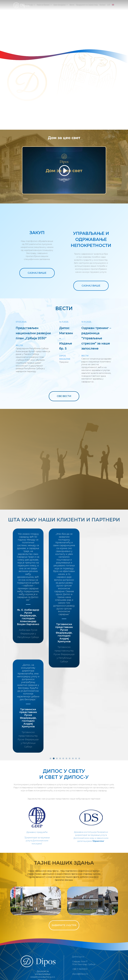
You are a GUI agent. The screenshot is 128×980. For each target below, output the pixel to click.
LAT (109, 5)
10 (79, 713)
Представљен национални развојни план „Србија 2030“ (33, 333)
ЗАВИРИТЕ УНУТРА (64, 880)
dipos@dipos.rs (80, 929)
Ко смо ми (29, 5)
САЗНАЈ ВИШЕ (37, 273)
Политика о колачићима (77, 951)
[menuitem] (113, 7)
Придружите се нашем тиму (87, 5)
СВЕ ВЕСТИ (64, 396)
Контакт (102, 5)
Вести (72, 5)
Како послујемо (60, 5)
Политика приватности (34, 951)
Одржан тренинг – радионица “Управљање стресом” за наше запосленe (96, 338)
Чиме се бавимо (43, 5)
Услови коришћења (56, 951)
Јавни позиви (97, 951)
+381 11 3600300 (80, 924)
